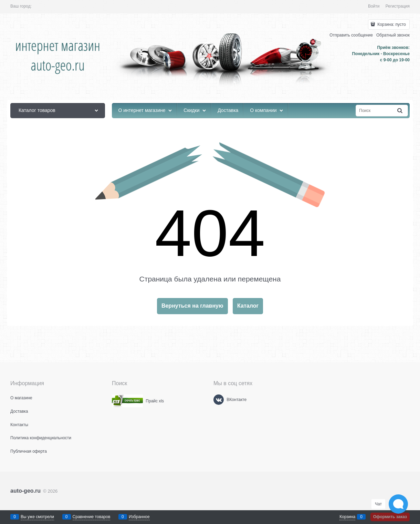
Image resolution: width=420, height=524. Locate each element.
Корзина (347, 517)
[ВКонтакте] (219, 400)
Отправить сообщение (351, 35)
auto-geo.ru (25, 491)
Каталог (248, 306)
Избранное (139, 517)
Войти (374, 6)
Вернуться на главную (192, 306)
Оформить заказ (390, 517)
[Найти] (400, 111)
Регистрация (398, 6)
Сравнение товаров (92, 517)
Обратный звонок (393, 35)
